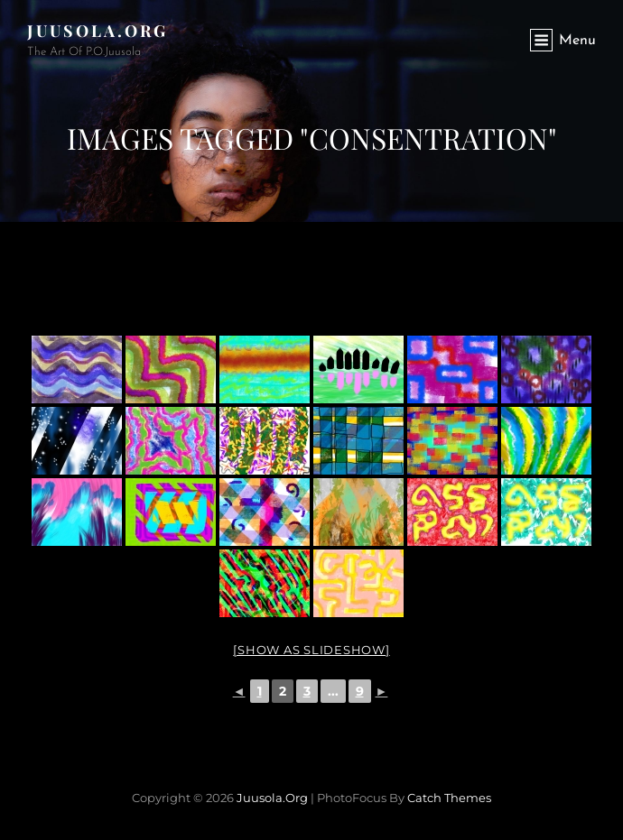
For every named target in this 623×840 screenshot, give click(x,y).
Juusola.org (98, 31)
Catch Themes (449, 798)
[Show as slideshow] (311, 650)
